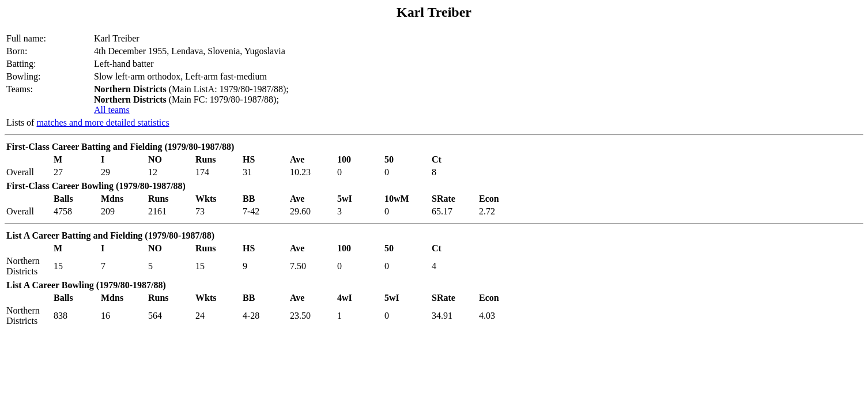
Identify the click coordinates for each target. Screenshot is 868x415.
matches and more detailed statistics (103, 122)
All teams (112, 110)
